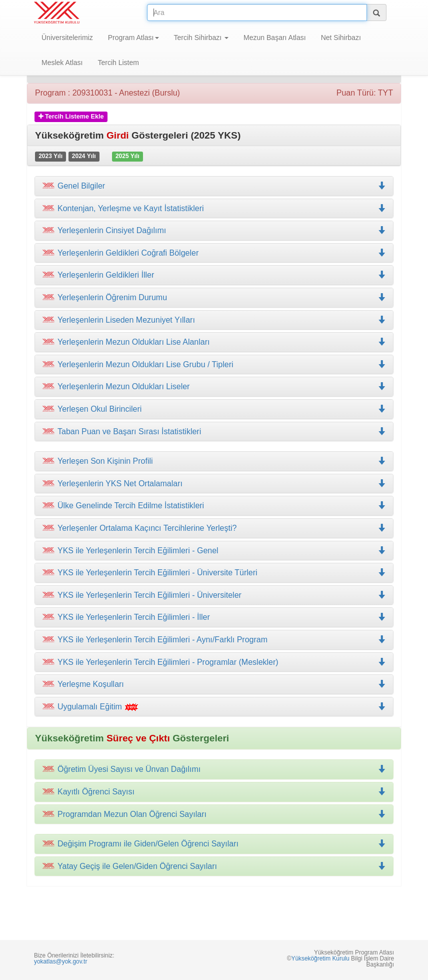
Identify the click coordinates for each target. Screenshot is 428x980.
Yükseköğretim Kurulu (320, 958)
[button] (214, 209)
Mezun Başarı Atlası (275, 38)
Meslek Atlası (62, 63)
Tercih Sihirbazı (201, 38)
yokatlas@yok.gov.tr (60, 961)
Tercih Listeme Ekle (71, 117)
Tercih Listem (118, 63)
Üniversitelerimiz (67, 38)
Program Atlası (133, 38)
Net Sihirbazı (341, 38)
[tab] (214, 186)
